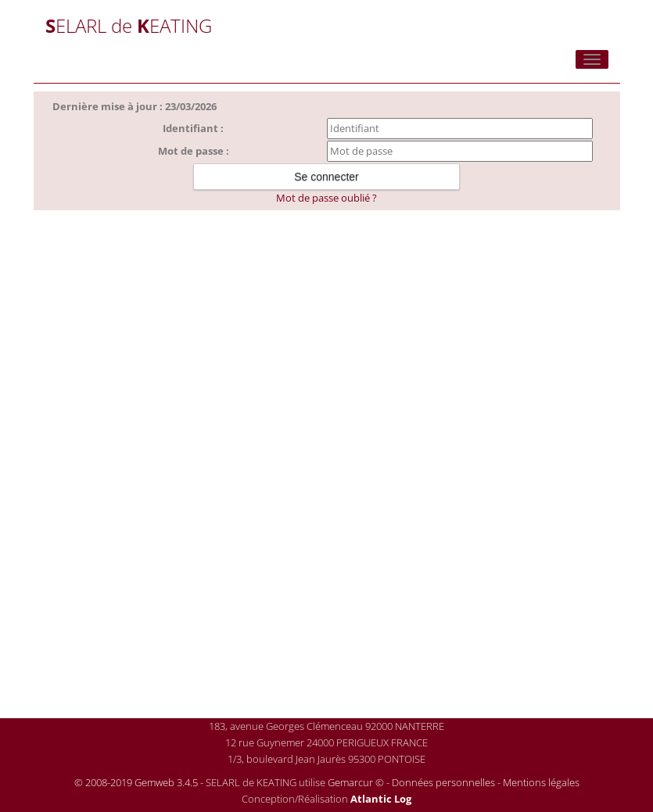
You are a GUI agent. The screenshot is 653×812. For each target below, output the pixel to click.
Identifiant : (193, 128)
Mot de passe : (194, 151)
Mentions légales (541, 782)
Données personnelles (443, 782)
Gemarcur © (356, 782)
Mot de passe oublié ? (326, 198)
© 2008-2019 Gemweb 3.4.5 (136, 782)
